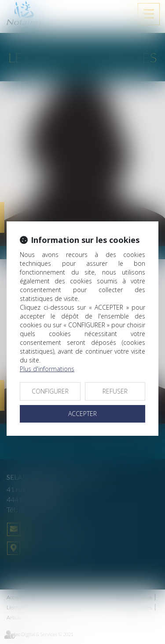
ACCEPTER (82, 414)
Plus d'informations (47, 369)
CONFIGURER (50, 391)
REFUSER (115, 391)
